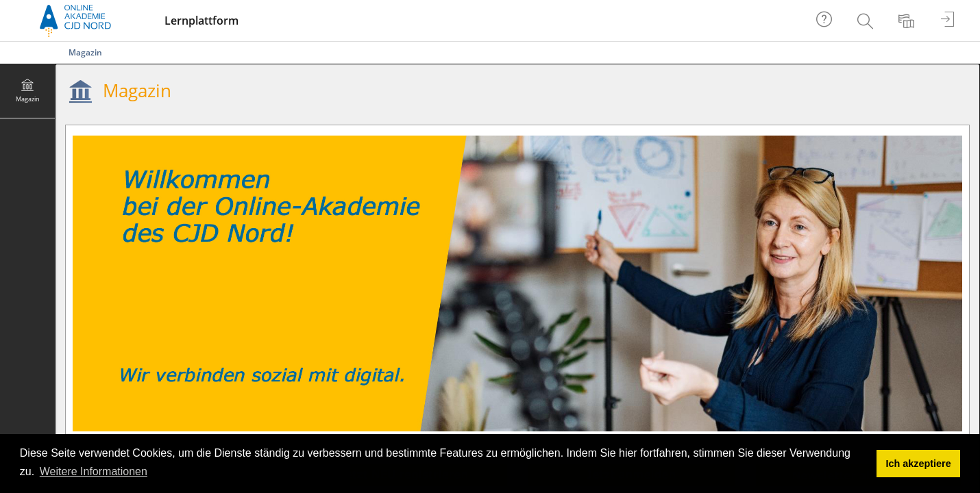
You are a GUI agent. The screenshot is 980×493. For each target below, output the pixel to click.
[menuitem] (867, 21)
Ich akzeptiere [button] (919, 464)
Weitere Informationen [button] (94, 471)
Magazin (85, 52)
